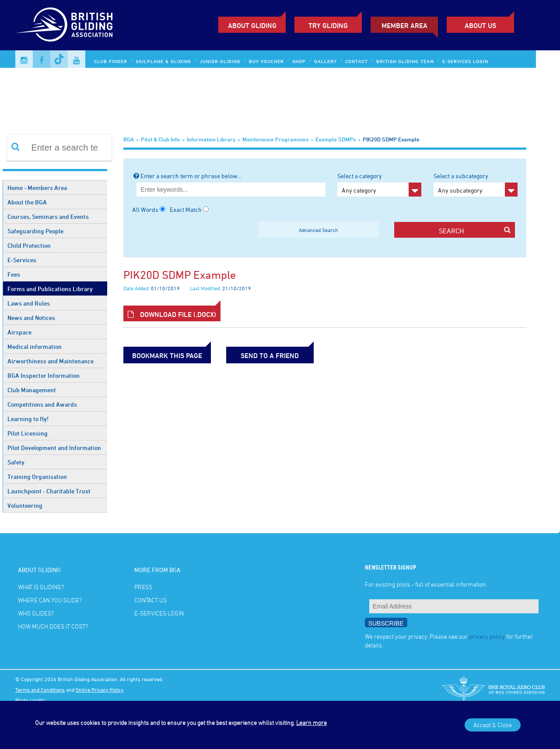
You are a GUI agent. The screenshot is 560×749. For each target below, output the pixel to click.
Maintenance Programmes (275, 139)
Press (143, 587)
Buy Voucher (266, 61)
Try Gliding (328, 25)
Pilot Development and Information (54, 448)
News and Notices (31, 318)
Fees (14, 274)
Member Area (404, 25)
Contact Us (150, 600)
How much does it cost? (53, 626)
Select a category (379, 184)
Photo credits (30, 700)
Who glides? (36, 613)
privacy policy (487, 636)
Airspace (19, 332)
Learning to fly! (28, 419)
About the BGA (27, 202)
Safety (16, 462)
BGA (129, 139)
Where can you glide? (50, 600)
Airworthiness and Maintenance (51, 361)
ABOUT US (480, 25)
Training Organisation (37, 476)
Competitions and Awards (42, 404)
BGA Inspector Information (44, 375)
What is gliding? (41, 587)
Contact (357, 61)
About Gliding (252, 25)
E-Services (22, 260)
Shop (299, 61)
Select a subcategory (476, 184)
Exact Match (186, 209)
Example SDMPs (336, 139)
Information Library (211, 139)
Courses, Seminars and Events (48, 216)
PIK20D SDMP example (391, 139)
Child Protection (29, 245)
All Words (145, 209)
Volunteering (25, 505)
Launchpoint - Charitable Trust (49, 491)
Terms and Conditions (40, 689)
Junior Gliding (220, 61)
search (475, 230)
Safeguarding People (35, 231)
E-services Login (465, 61)
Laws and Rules (29, 303)
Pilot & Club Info (160, 139)
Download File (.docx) (172, 314)
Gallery (325, 61)
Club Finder (111, 61)
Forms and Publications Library (50, 289)
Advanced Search (318, 230)
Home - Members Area (37, 188)
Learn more (311, 723)
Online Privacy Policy (100, 689)
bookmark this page (167, 355)
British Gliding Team (405, 61)
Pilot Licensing (28, 433)
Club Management (32, 390)
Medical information (35, 346)
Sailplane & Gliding (163, 61)
